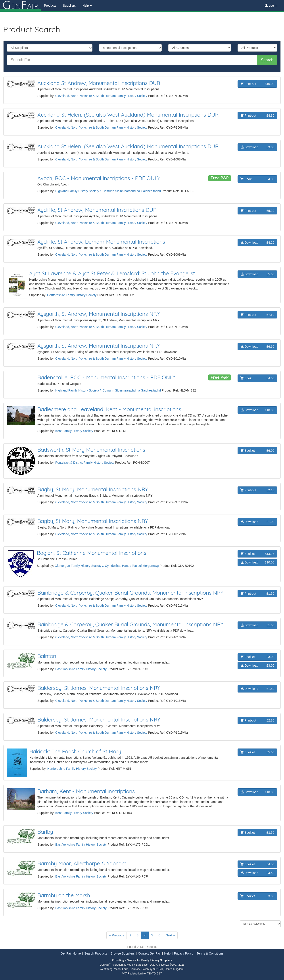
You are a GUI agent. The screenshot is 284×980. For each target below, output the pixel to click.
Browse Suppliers (123, 953)
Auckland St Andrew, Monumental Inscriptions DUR (99, 83)
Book (257, 179)
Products (50, 6)
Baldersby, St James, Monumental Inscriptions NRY (99, 688)
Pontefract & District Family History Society (85, 463)
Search (267, 60)
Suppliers (69, 6)
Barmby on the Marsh (64, 895)
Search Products (96, 953)
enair (20, 6)
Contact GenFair (149, 953)
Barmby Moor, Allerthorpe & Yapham (82, 863)
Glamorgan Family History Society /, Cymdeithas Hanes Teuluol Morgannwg (107, 566)
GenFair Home (71, 953)
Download (257, 147)
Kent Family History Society (74, 431)
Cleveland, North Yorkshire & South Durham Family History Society (101, 96)
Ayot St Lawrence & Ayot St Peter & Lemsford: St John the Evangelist (112, 273)
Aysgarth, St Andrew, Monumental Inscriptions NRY (99, 314)
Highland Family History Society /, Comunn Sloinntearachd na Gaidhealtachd (108, 191)
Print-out (257, 84)
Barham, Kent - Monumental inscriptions (86, 791)
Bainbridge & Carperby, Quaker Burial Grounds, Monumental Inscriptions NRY (130, 593)
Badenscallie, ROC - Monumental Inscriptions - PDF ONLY (106, 377)
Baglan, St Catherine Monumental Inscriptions (91, 553)
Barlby (45, 832)
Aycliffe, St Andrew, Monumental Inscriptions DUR (97, 210)
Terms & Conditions (210, 953)
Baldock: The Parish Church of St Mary (75, 751)
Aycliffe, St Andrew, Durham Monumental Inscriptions (101, 242)
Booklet (257, 451)
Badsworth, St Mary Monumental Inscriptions (91, 450)
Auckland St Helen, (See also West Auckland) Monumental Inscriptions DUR (128, 115)
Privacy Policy (183, 953)
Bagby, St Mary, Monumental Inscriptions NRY (93, 489)
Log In (271, 6)
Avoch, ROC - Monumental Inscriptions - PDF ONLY (99, 178)
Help (167, 953)
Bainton (47, 656)
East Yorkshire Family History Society (81, 669)
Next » (170, 935)
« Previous (117, 935)
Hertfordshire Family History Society (72, 295)
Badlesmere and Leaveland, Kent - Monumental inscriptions (109, 409)
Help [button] (87, 6)
